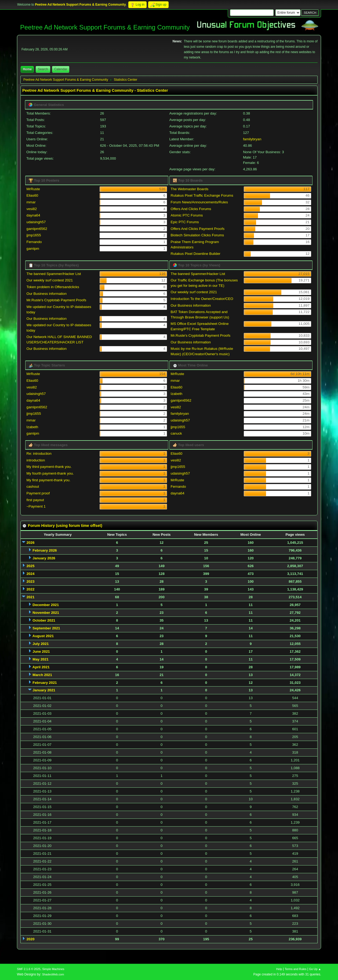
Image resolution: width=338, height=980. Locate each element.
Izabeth (32, 427)
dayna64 (33, 215)
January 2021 (44, 690)
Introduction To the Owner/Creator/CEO (202, 299)
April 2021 (41, 667)
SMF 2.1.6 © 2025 (29, 969)
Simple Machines (53, 969)
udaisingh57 (36, 222)
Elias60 (32, 195)
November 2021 (46, 613)
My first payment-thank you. (49, 480)
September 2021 (46, 628)
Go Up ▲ (315, 969)
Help (279, 969)
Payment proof (38, 493)
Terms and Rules (296, 969)
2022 (31, 589)
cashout (33, 487)
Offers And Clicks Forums (191, 209)
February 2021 (45, 683)
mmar (31, 202)
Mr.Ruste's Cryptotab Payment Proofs (57, 300)
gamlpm (33, 249)
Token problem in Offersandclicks (53, 287)
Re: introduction (39, 454)
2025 (31, 566)
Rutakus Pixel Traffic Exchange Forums (202, 195)
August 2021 (43, 636)
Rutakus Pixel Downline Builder (196, 254)
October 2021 (44, 620)
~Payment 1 (36, 506)
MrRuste (33, 189)
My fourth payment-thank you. (50, 473)
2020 (31, 939)
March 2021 (42, 675)
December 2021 (46, 605)
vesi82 (32, 209)
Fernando (34, 242)
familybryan (252, 139)
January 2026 (44, 558)
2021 (31, 597)
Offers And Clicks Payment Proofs (198, 229)
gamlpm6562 (37, 229)
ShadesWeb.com (53, 974)
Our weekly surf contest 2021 (50, 280)
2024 (31, 574)
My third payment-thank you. (49, 467)
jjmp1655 (34, 235)
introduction (36, 460)
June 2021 (41, 652)
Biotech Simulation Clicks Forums (197, 235)
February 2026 (45, 550)
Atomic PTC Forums (187, 215)
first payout (35, 500)
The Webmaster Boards (190, 189)
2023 (31, 581)
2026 (31, 543)
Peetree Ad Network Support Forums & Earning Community (105, 27)
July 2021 (41, 644)
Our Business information (47, 294)
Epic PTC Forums (185, 222)
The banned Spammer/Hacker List (54, 274)
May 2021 (40, 659)
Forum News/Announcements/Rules (199, 202)
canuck (176, 433)
